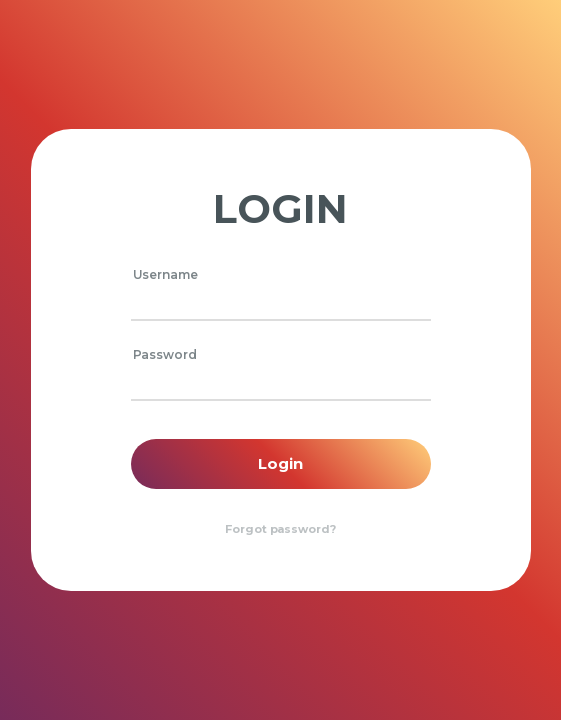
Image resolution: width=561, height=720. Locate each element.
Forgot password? (281, 529)
